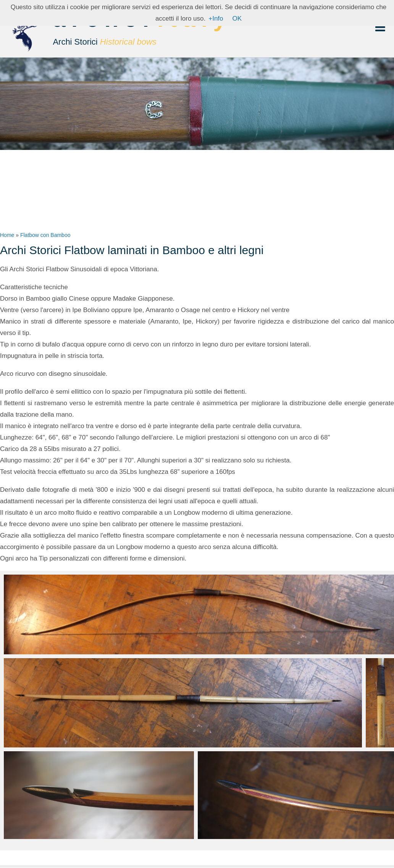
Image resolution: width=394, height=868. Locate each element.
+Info (216, 19)
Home (7, 235)
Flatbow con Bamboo (45, 235)
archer (142, 31)
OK (237, 19)
